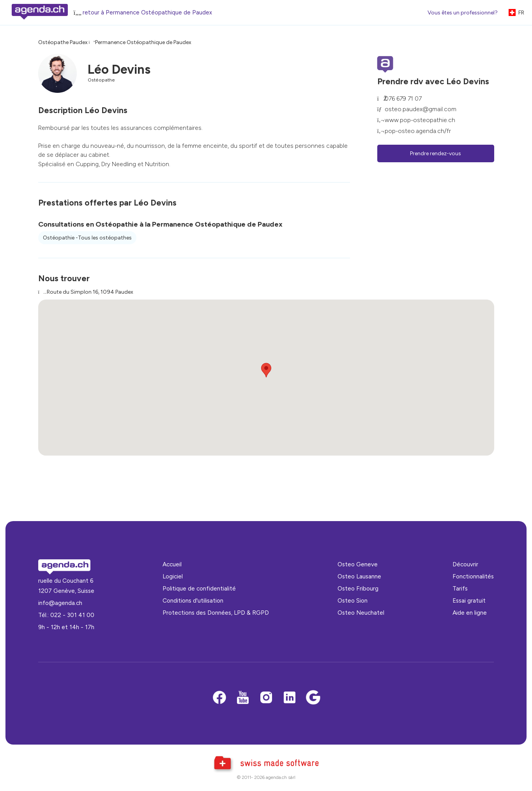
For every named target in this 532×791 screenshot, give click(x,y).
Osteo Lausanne (359, 576)
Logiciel (173, 576)
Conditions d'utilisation (193, 600)
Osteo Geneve (358, 564)
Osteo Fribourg (358, 588)
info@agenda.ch (60, 603)
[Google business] (313, 698)
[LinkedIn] (290, 698)
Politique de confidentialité (199, 588)
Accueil (172, 564)
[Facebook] (219, 698)
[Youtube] (243, 698)
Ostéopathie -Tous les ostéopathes (87, 238)
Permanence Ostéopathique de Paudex (143, 42)
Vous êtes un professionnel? (463, 13)
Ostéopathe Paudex (63, 42)
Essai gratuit (469, 600)
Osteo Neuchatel (361, 613)
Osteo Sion (353, 600)
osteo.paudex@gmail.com (421, 109)
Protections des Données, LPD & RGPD (216, 613)
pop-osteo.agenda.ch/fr (418, 131)
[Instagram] (266, 698)
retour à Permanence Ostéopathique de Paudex (147, 12)
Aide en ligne (470, 613)
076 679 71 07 (403, 98)
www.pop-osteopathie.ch (420, 120)
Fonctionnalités (473, 576)
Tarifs (460, 588)
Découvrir (465, 564)
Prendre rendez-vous (436, 153)
